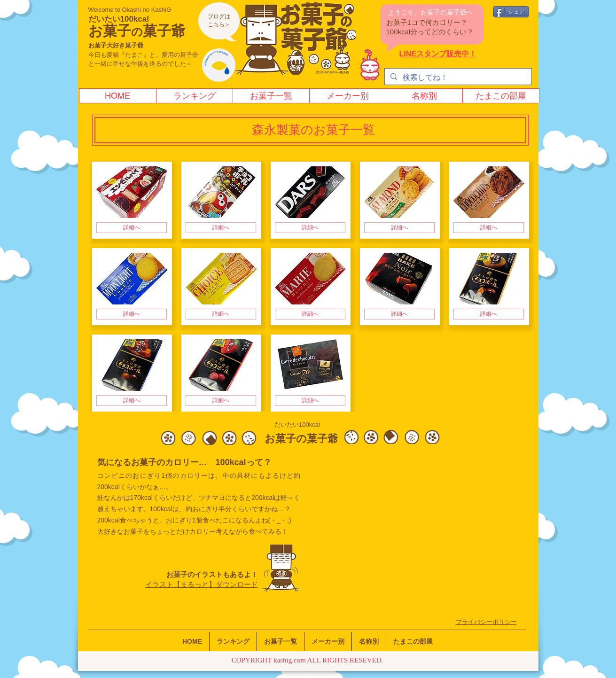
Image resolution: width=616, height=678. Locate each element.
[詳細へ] (132, 228)
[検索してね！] (457, 78)
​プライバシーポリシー (486, 622)
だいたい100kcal (119, 19)
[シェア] (511, 12)
